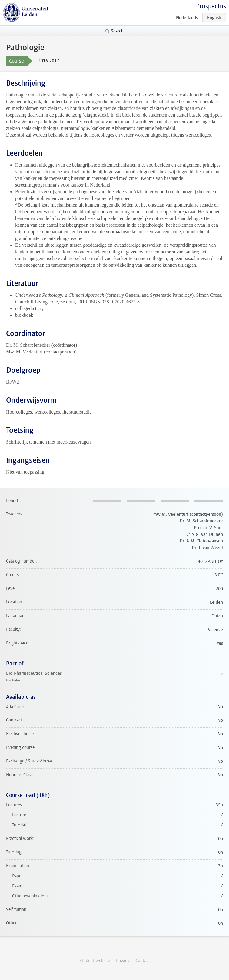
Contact (143, 961)
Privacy (123, 961)
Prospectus (211, 6)
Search (117, 31)
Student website (95, 961)
